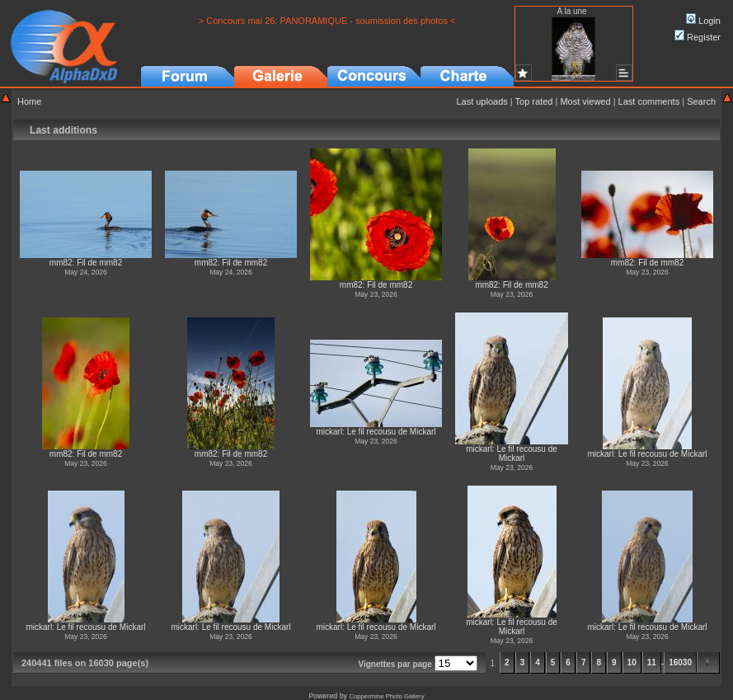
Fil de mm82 (99, 263)
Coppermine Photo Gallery (386, 696)
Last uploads (482, 101)
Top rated (534, 101)
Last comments (649, 101)
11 (652, 662)
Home (29, 101)
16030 (680, 662)
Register (698, 37)
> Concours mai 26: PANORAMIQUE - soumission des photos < (327, 21)
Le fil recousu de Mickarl (392, 432)
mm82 (61, 263)
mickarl (329, 432)
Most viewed (585, 101)
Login (703, 21)
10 (632, 662)
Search (701, 101)
